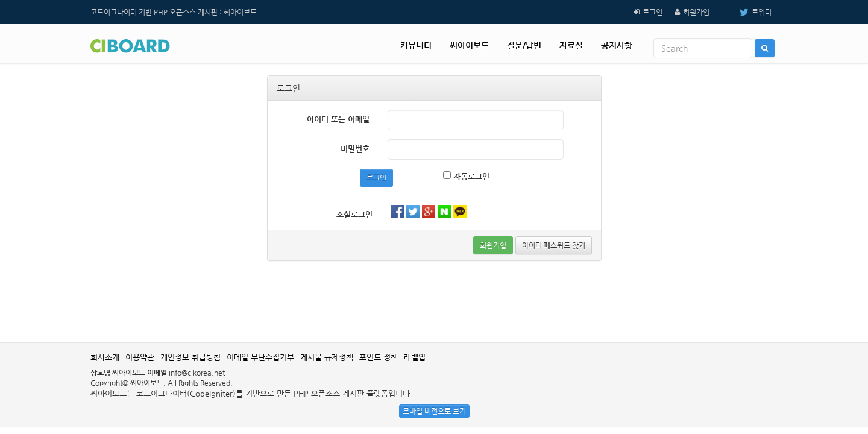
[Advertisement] (434, 300)
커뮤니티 (416, 45)
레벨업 (415, 357)
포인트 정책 (379, 357)
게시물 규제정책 (327, 357)
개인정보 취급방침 (190, 357)
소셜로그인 (354, 214)
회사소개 (105, 357)
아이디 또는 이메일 (338, 119)
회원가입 (696, 12)
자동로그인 (466, 176)
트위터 (747, 12)
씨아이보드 (469, 45)
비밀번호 (355, 149)
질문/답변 (524, 45)
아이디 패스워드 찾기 (554, 245)
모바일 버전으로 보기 (434, 411)
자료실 (571, 45)
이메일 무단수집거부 (260, 357)
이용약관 (140, 357)
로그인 (653, 12)
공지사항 (617, 45)
